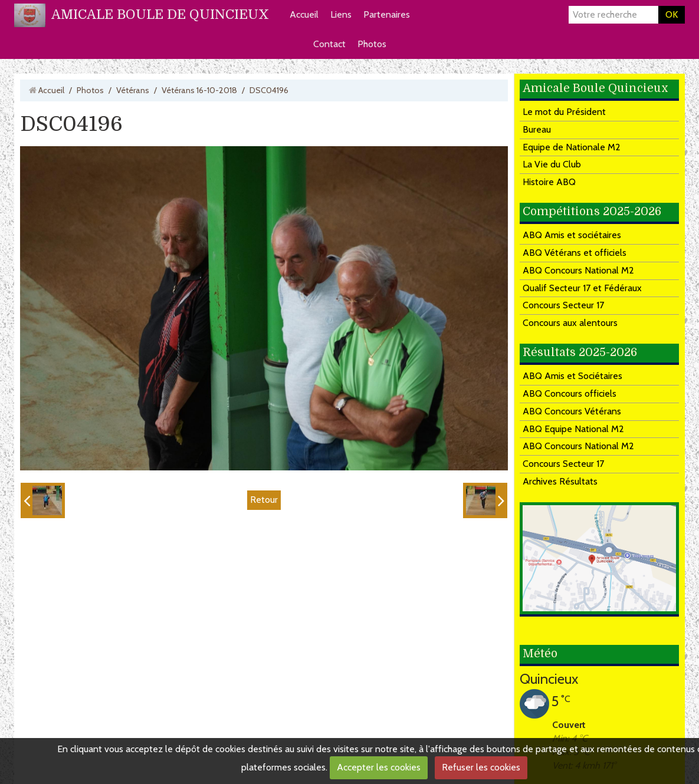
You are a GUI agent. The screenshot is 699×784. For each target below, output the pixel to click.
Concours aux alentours (570, 323)
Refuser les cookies (481, 767)
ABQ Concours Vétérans (572, 411)
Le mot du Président (564, 112)
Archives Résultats (560, 481)
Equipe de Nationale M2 (572, 147)
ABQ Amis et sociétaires (572, 235)
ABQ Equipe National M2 (573, 429)
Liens (341, 14)
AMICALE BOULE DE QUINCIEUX (160, 14)
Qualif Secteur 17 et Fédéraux (582, 288)
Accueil (304, 14)
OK (672, 14)
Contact (329, 44)
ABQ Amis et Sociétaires (572, 376)
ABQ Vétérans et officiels (575, 253)
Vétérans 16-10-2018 (199, 90)
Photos (372, 44)
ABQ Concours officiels (570, 393)
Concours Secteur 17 (563, 305)
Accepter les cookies (379, 767)
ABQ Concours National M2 (578, 270)
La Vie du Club (552, 164)
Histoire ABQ (549, 182)
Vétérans (133, 90)
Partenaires (387, 14)
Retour (264, 500)
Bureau (537, 129)
